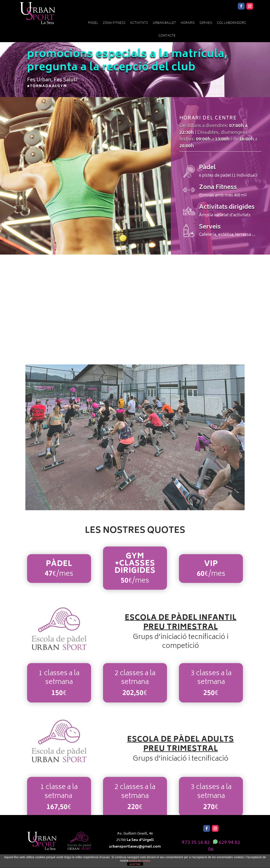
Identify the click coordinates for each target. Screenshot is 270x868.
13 (146, 502)
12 (142, 502)
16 (157, 502)
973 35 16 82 (196, 843)
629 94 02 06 (224, 846)
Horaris (188, 23)
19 (168, 502)
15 (153, 502)
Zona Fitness (114, 23)
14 (150, 502)
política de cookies (140, 861)
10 (135, 502)
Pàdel (93, 23)
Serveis (206, 23)
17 (160, 502)
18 (164, 502)
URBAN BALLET (164, 23)
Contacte (167, 36)
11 (139, 502)
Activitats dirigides (239, 208)
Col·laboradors (231, 23)
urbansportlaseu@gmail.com (135, 847)
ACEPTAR (135, 864)
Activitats (139, 23)
